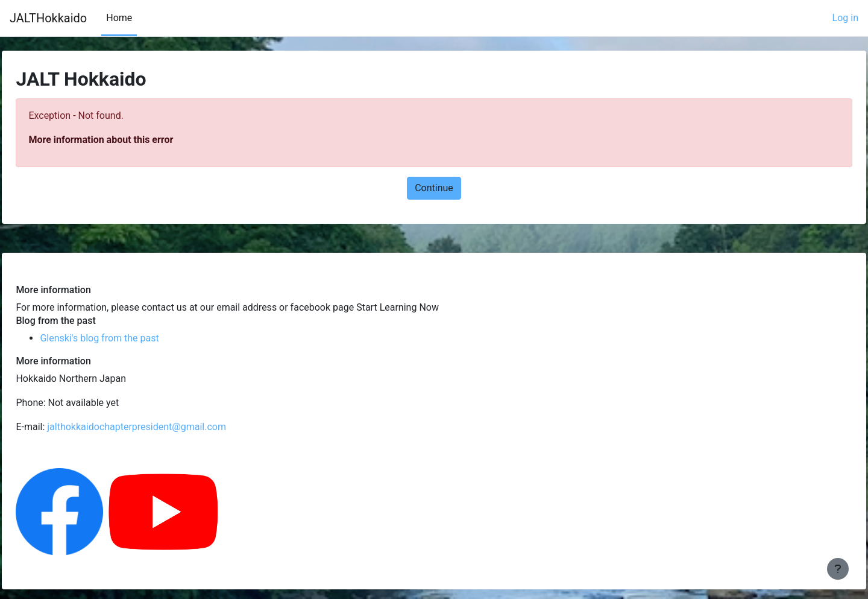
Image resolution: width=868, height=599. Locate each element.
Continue (434, 188)
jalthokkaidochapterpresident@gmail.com (164, 427)
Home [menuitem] (119, 18)
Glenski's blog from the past (126, 338)
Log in (845, 18)
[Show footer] (838, 569)
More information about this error (128, 140)
